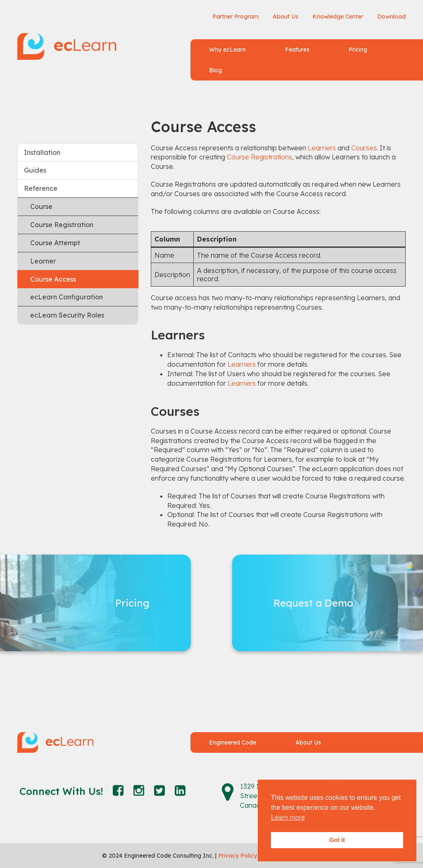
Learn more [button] (288, 817)
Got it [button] (337, 840)
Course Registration (62, 225)
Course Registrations (259, 157)
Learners (322, 148)
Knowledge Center (338, 17)
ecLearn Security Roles (67, 315)
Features (297, 50)
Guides (35, 170)
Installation (42, 152)
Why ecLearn (227, 50)
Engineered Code (233, 742)
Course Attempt (55, 243)
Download (391, 17)
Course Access (53, 279)
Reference (41, 188)
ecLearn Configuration (67, 297)
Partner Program (235, 17)
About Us (285, 17)
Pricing (358, 50)
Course (41, 206)
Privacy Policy (238, 856)
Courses (364, 148)
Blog (215, 70)
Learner (43, 261)
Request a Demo (313, 603)
